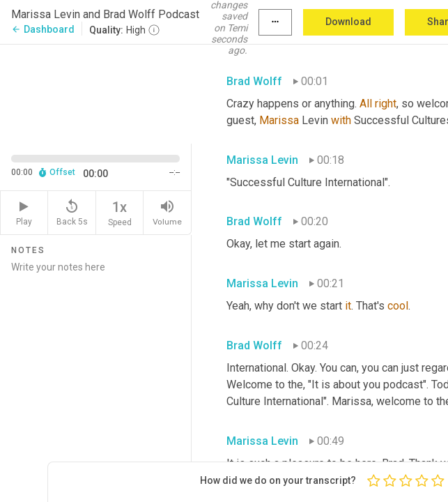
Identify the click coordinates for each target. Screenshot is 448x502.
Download (348, 22)
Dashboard (43, 29)
